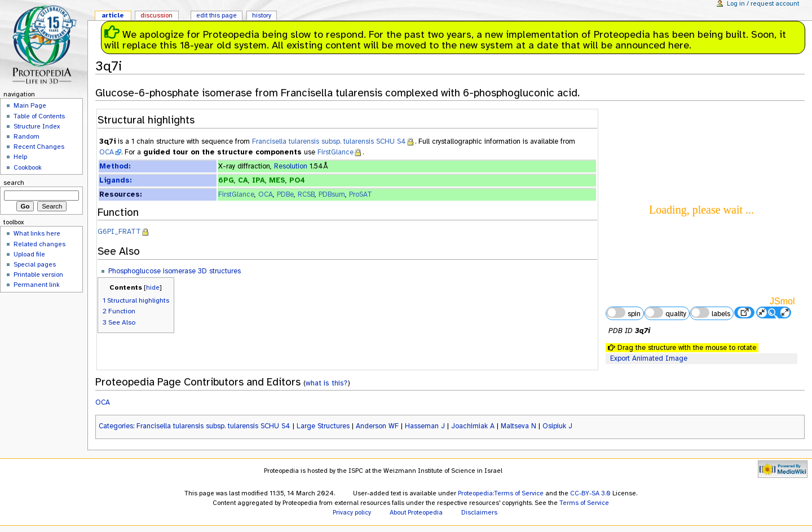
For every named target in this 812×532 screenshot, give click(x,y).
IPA (259, 180)
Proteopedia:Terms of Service (501, 493)
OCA (107, 152)
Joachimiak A (473, 426)
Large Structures (323, 426)
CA (243, 180)
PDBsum (332, 194)
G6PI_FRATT (119, 232)
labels (710, 313)
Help (20, 157)
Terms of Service (584, 503)
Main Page (30, 105)
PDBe (285, 194)
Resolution (291, 166)
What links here (37, 233)
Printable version (38, 274)
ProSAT (361, 194)
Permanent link (37, 285)
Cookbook (28, 167)
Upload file (29, 254)
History (262, 15)
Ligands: (115, 180)
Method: (115, 166)
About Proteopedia (416, 512)
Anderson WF (377, 426)
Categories (116, 426)
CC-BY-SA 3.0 (590, 493)
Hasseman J (425, 426)
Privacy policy (352, 512)
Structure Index (37, 126)
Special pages (35, 264)
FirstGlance (336, 152)
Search (14, 183)
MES (277, 180)
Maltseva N (518, 426)
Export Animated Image (649, 358)
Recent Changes (39, 147)
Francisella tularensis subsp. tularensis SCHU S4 (329, 141)
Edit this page (217, 15)
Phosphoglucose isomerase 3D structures (175, 271)
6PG (226, 180)
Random (27, 136)
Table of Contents (39, 116)
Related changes (39, 244)
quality (665, 313)
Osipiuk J (557, 426)
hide (153, 287)
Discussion (156, 15)
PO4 (297, 180)
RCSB (306, 194)
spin (623, 313)
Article (113, 15)
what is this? (326, 383)
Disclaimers (479, 512)
